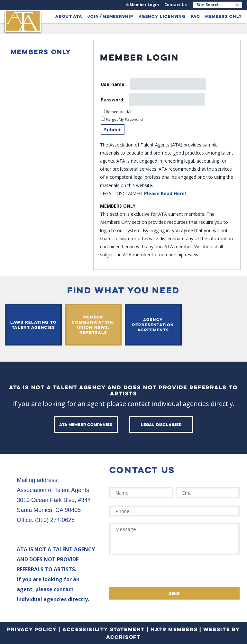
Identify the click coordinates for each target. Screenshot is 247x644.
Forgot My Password (124, 119)
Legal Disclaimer (161, 424)
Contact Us (176, 5)
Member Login (142, 5)
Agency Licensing (162, 16)
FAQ (195, 16)
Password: (113, 100)
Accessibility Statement (104, 629)
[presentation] (158, 574)
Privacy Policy (32, 629)
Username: (114, 84)
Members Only (224, 16)
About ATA (69, 16)
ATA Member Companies (86, 424)
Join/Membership (110, 16)
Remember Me (119, 112)
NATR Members (174, 629)
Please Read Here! (165, 193)
